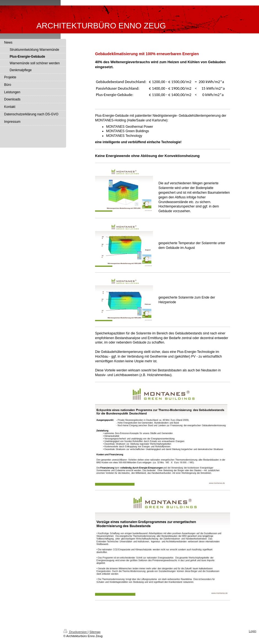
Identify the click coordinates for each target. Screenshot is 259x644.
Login (253, 631)
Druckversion (75, 632)
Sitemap (95, 632)
